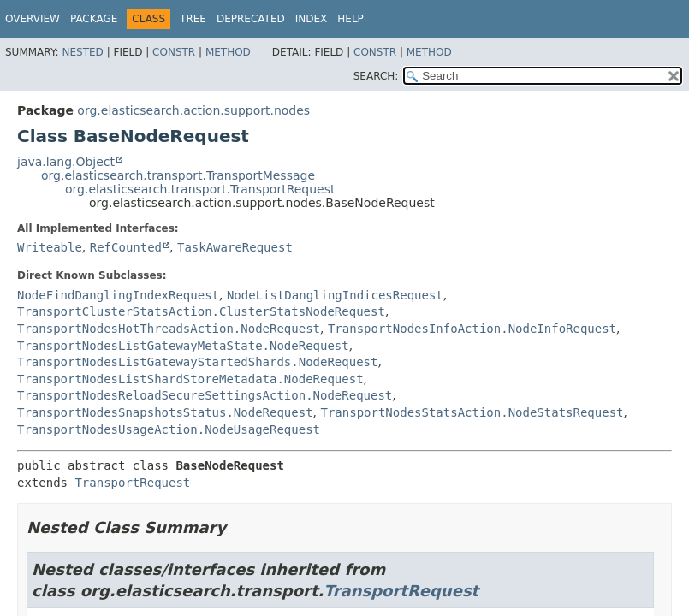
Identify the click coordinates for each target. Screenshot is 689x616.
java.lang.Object (66, 162)
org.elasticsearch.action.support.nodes (193, 110)
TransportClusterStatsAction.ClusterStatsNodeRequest (201, 311)
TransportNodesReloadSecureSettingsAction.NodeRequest (205, 395)
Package (94, 19)
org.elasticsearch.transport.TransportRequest (200, 189)
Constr (174, 52)
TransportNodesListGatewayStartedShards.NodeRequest (197, 362)
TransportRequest (132, 483)
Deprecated (251, 19)
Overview (33, 19)
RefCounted (126, 247)
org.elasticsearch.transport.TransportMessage (178, 175)
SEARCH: (376, 76)
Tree (193, 19)
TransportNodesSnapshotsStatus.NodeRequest (165, 412)
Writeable (50, 247)
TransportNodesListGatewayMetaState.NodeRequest (183, 346)
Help (350, 19)
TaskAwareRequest (235, 247)
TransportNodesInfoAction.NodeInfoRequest (472, 329)
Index (312, 19)
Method (228, 52)
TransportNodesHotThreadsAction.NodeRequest (169, 329)
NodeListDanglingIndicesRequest (335, 295)
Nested (82, 52)
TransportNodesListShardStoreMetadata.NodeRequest (190, 379)
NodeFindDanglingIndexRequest (118, 295)
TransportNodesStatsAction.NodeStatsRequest (472, 412)
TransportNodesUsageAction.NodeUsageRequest (169, 429)
